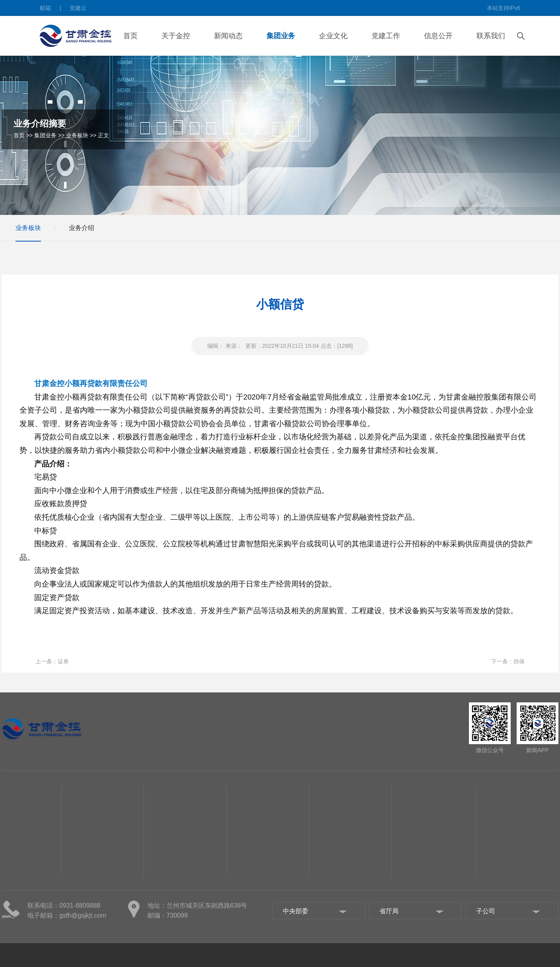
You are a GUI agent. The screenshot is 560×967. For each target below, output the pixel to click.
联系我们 (491, 36)
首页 (130, 36)
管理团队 (13, 895)
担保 (519, 661)
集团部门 (13, 919)
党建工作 (386, 36)
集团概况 (13, 883)
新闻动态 (228, 36)
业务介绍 (82, 228)
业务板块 (77, 135)
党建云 (78, 8)
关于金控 (176, 36)
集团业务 (281, 36)
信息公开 (438, 36)
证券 (63, 661)
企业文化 (333, 36)
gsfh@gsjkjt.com (83, 915)
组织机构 (13, 907)
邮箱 (45, 8)
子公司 (10, 931)
